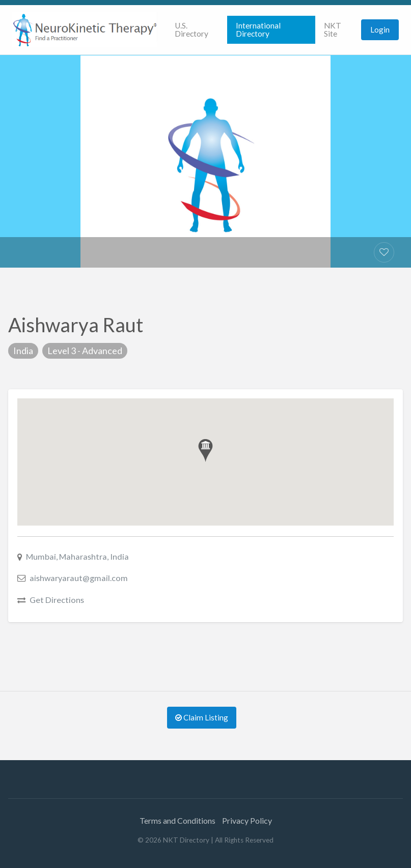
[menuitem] (197, 30)
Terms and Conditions (177, 820)
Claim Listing (202, 717)
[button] (205, 451)
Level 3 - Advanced (85, 351)
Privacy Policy (247, 820)
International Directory (258, 30)
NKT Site (333, 30)
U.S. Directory (191, 30)
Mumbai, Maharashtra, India (77, 556)
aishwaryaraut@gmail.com (79, 578)
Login (380, 30)
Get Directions (57, 600)
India (23, 351)
